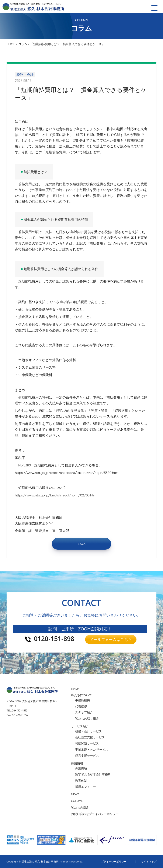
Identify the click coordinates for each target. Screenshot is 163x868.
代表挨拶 (81, 706)
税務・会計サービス (89, 731)
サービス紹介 (80, 726)
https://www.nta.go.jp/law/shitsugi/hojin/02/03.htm (56, 495)
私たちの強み (80, 807)
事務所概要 (83, 700)
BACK (81, 544)
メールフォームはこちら (111, 639)
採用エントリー (86, 787)
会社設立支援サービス (90, 737)
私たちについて (81, 695)
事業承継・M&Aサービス (92, 750)
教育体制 (81, 781)
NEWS (75, 794)
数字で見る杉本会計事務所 (93, 774)
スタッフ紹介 (84, 712)
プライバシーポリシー (104, 814)
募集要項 (81, 768)
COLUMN (77, 801)
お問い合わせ (80, 814)
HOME (75, 689)
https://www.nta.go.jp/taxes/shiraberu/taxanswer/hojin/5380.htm (67, 473)
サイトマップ (149, 862)
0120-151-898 (54, 639)
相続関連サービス (87, 743)
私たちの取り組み (87, 718)
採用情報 (77, 763)
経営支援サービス (87, 756)
